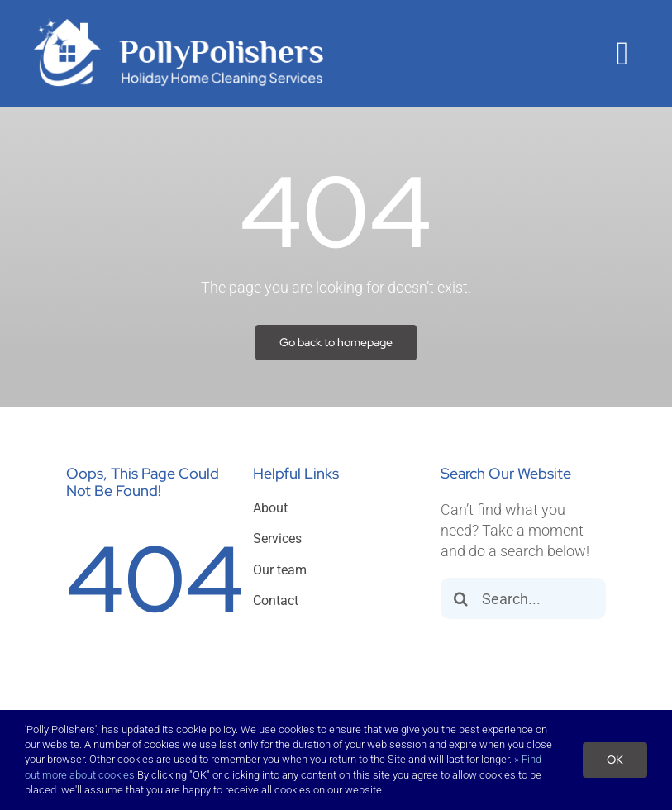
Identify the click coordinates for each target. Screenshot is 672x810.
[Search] (461, 598)
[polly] (179, 24)
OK (615, 760)
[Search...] (523, 598)
